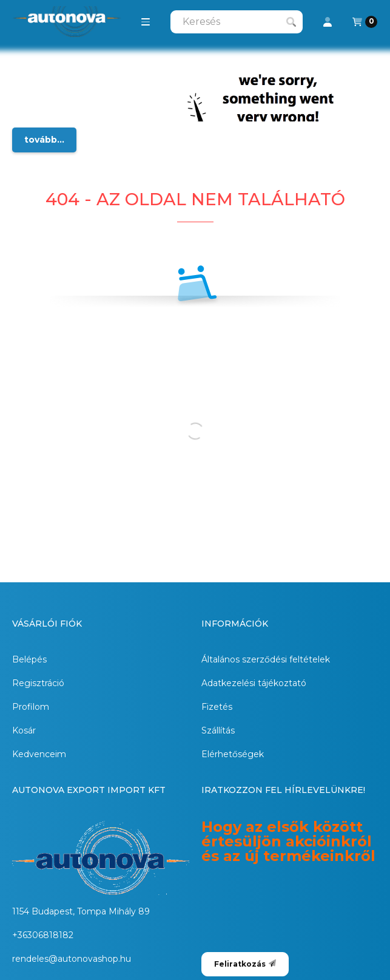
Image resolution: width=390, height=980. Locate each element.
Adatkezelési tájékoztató (254, 683)
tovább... (44, 140)
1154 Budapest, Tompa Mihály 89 (81, 911)
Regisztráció (38, 683)
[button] (146, 22)
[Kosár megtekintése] (365, 22)
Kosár (24, 730)
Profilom (31, 707)
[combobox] (237, 22)
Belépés (29, 659)
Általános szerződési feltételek (266, 659)
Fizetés (217, 707)
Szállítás (218, 730)
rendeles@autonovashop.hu (72, 959)
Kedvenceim (39, 754)
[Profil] (328, 22)
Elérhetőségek (233, 754)
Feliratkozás (245, 964)
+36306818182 (43, 935)
